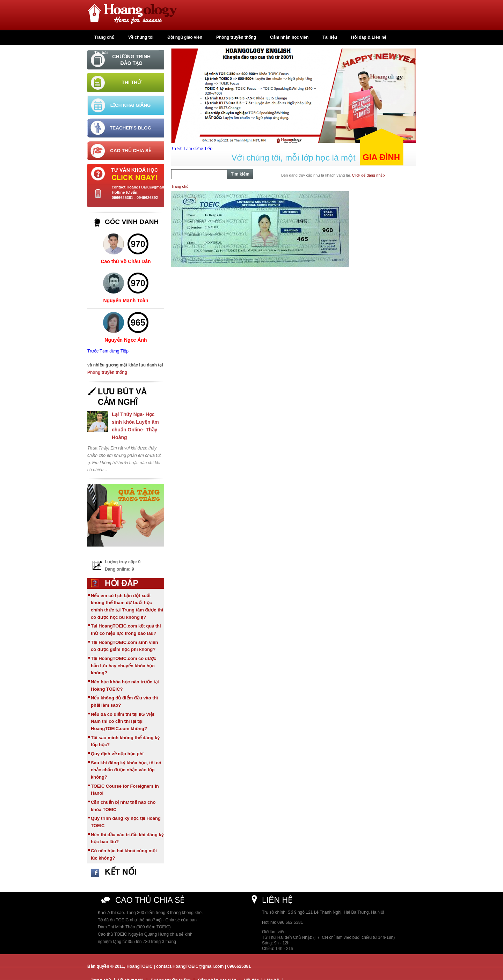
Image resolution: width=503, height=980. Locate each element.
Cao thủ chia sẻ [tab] (130, 151)
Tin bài (101, 53)
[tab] (126, 60)
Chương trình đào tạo (131, 60)
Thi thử (131, 82)
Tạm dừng (109, 351)
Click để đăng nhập (368, 175)
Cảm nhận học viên (289, 37)
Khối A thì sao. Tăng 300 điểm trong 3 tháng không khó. (150, 913)
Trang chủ (104, 37)
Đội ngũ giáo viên (185, 37)
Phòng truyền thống (236, 37)
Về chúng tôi (141, 37)
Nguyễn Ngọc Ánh (126, 340)
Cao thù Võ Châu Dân (126, 261)
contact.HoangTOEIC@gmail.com (142, 187)
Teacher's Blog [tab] (130, 128)
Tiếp (125, 351)
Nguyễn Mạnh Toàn (126, 300)
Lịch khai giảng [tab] (131, 105)
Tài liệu (330, 37)
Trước (93, 351)
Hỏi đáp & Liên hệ (369, 37)
